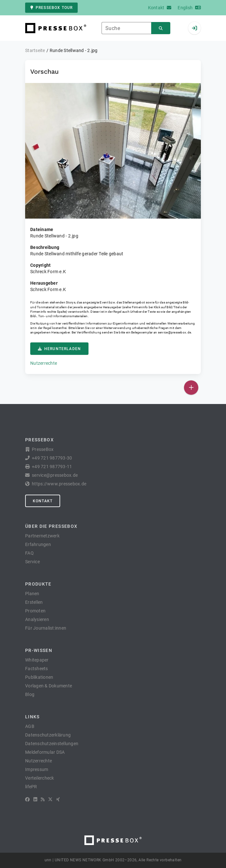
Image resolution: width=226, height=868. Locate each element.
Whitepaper (37, 660)
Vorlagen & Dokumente (49, 686)
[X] (50, 799)
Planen (32, 594)
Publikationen (39, 677)
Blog (30, 694)
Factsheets (37, 669)
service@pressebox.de (174, 332)
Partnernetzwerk (42, 536)
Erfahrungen (38, 544)
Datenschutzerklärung (48, 735)
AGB (30, 726)
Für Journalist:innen (46, 628)
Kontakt (43, 501)
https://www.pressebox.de (59, 484)
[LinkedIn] (35, 799)
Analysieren (37, 619)
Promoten (35, 611)
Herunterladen (59, 349)
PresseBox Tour (51, 8)
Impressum (37, 769)
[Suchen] (161, 28)
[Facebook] (27, 799)
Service (32, 562)
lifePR (31, 787)
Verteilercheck (40, 778)
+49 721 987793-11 (52, 467)
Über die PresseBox (51, 526)
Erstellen (34, 602)
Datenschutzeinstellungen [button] (52, 744)
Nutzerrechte (44, 363)
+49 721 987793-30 (52, 458)
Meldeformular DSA (45, 752)
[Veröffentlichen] (191, 388)
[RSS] (43, 799)
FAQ (29, 553)
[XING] (58, 799)
